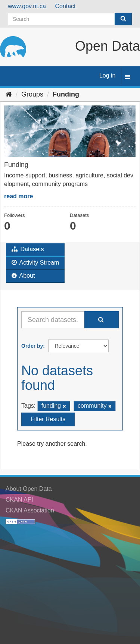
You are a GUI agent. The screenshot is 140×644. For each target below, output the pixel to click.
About (23, 276)
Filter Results (48, 419)
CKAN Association (30, 510)
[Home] (9, 94)
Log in (108, 75)
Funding (66, 94)
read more (18, 196)
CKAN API (19, 500)
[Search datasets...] (53, 320)
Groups (32, 94)
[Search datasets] (70, 19)
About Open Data (29, 489)
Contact (65, 6)
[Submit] (123, 19)
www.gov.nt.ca (27, 6)
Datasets (28, 249)
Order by (32, 346)
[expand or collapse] (128, 77)
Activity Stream (35, 263)
